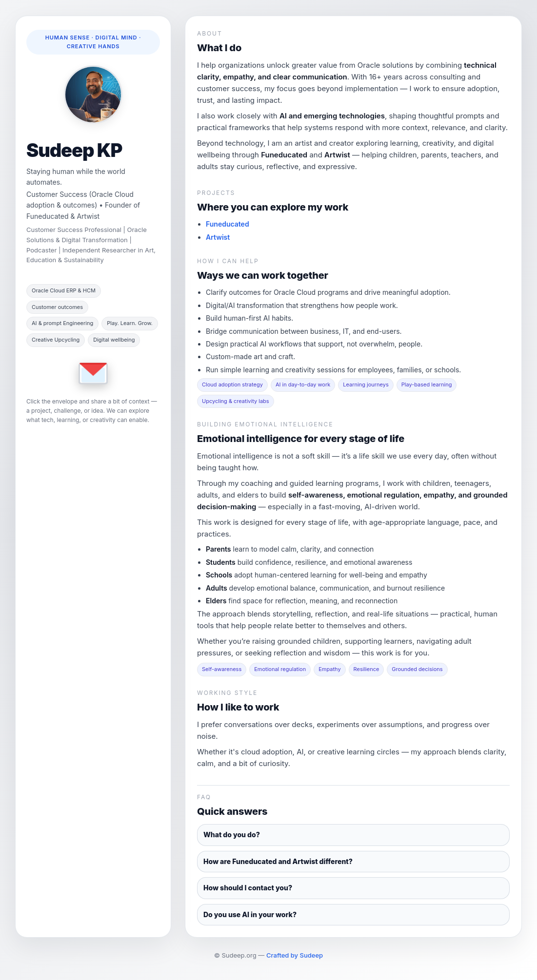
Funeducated (228, 224)
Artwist (218, 237)
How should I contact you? (248, 888)
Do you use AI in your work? (250, 914)
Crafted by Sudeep (295, 955)
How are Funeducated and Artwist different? (278, 861)
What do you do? (232, 835)
